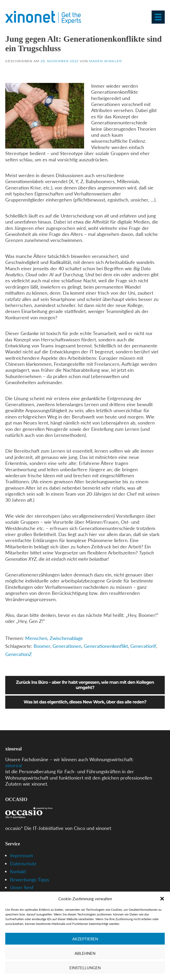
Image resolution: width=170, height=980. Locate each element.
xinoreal (14, 765)
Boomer (42, 646)
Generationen (67, 646)
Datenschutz (23, 864)
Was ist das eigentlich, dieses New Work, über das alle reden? (85, 702)
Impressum (22, 855)
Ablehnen (85, 953)
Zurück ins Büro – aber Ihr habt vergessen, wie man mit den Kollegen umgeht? (85, 685)
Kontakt (18, 871)
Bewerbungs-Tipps (30, 880)
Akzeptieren (85, 939)
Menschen (36, 638)
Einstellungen (85, 968)
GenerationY (143, 646)
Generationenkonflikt (106, 646)
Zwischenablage (66, 638)
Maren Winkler (105, 61)
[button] (162, 899)
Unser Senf (22, 887)
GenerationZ (19, 654)
